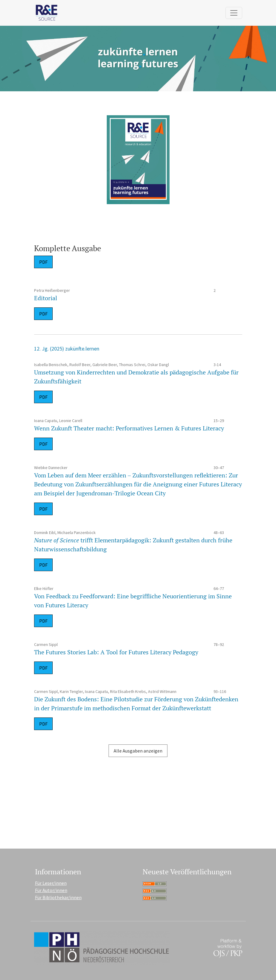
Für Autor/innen (51, 890)
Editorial (46, 298)
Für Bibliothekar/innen (58, 897)
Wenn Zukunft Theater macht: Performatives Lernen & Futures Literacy (129, 428)
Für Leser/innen (51, 883)
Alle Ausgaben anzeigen (138, 751)
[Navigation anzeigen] (234, 13)
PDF (43, 262)
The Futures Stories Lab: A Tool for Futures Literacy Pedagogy (116, 652)
